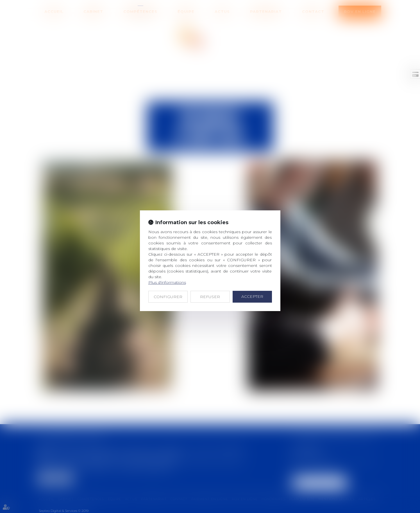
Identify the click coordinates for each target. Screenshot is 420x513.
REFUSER (210, 297)
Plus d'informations (167, 282)
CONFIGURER (168, 297)
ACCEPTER (252, 296)
